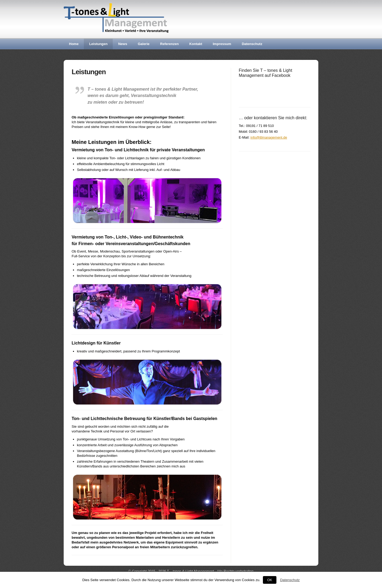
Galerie (144, 44)
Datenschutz (252, 44)
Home (74, 44)
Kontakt (196, 44)
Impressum (222, 44)
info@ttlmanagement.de (269, 137)
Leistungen (98, 44)
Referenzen (170, 44)
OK (270, 580)
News (123, 44)
